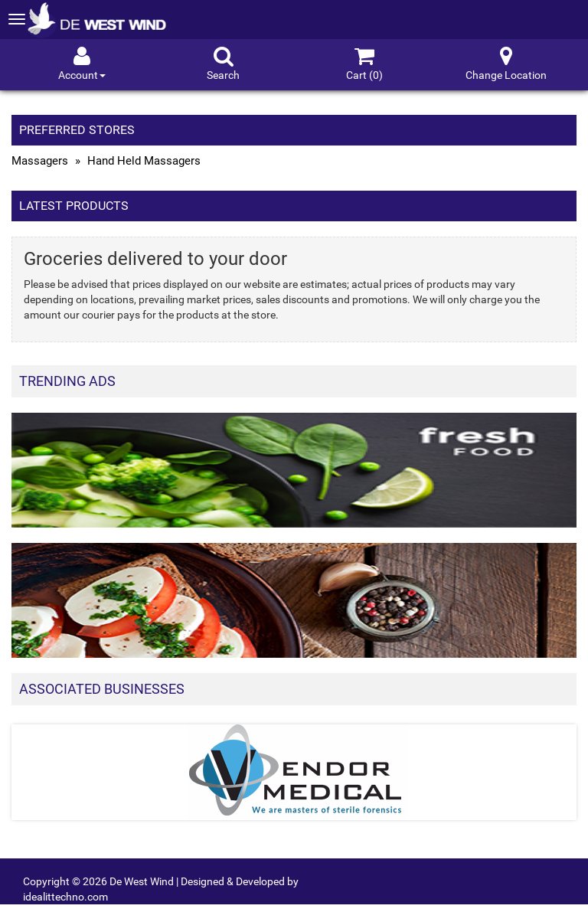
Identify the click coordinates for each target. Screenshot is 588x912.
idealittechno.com (65, 897)
